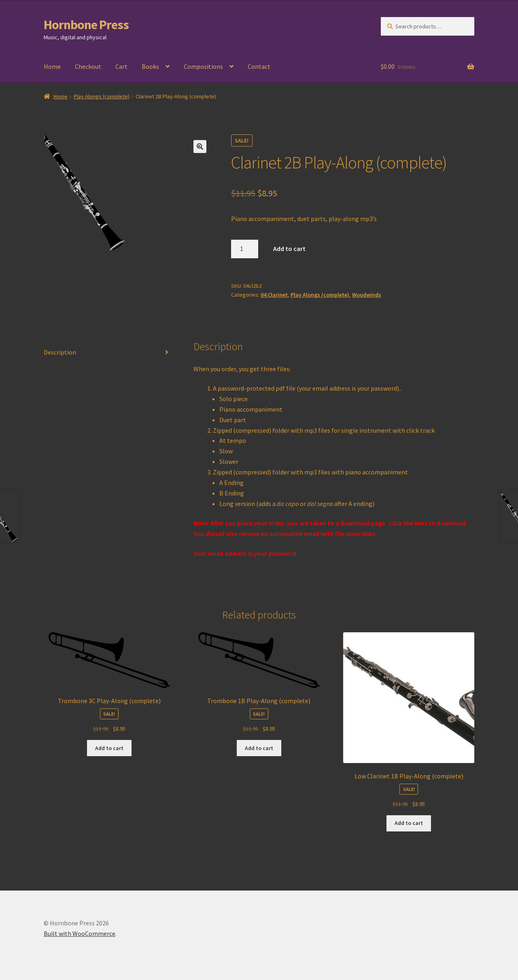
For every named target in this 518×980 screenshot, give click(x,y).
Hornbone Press (86, 25)
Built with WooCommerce (80, 933)
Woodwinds (367, 295)
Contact (259, 66)
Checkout (88, 66)
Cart (121, 66)
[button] (200, 147)
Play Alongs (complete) (102, 96)
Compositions (203, 66)
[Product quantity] (245, 249)
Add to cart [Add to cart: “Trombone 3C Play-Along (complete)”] (109, 748)
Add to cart (289, 249)
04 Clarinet (274, 295)
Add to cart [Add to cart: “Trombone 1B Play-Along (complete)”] (259, 748)
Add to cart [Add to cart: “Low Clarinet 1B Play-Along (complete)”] (409, 823)
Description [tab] (60, 352)
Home (52, 66)
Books (150, 66)
